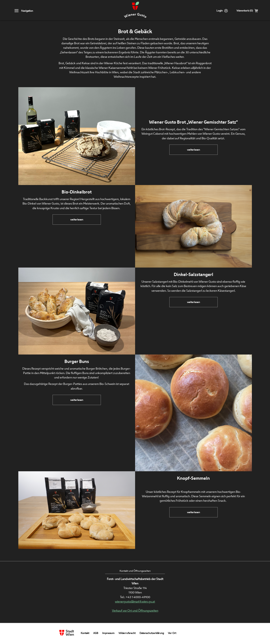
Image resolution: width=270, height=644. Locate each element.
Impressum (108, 633)
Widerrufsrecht (127, 633)
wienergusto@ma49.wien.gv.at (135, 601)
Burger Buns (77, 361)
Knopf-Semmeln (193, 478)
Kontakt (85, 633)
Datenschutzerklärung (152, 633)
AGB (96, 633)
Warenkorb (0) (245, 11)
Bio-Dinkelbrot (77, 192)
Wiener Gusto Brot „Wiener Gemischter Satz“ (193, 122)
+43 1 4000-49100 (138, 597)
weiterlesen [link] (193, 151)
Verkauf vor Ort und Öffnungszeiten (135, 610)
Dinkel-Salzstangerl (193, 274)
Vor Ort (172, 633)
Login (220, 11)
